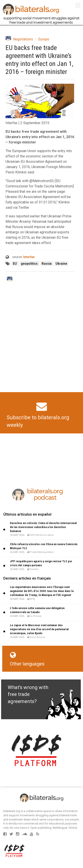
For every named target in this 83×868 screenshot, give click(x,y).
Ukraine (61, 264)
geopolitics (30, 264)
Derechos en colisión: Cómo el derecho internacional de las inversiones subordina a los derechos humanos (43, 527)
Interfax (29, 257)
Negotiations (23, 39)
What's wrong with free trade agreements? (28, 694)
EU (15, 264)
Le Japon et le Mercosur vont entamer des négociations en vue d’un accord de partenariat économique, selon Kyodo (39, 629)
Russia (47, 264)
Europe (44, 39)
